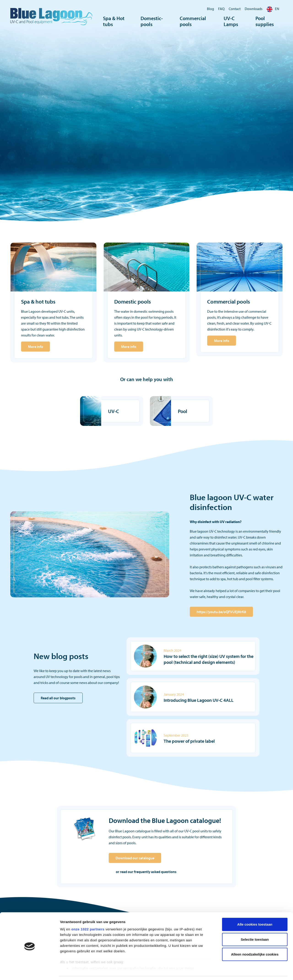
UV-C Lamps (231, 22)
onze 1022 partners (88, 915)
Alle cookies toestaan (255, 910)
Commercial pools (193, 22)
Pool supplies (265, 22)
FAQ (221, 9)
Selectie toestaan (255, 925)
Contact (235, 9)
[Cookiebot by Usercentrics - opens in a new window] (30, 971)
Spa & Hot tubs (114, 22)
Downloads (254, 9)
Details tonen (247, 971)
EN (273, 9)
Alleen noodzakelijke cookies (255, 940)
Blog (210, 9)
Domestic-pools (152, 22)
